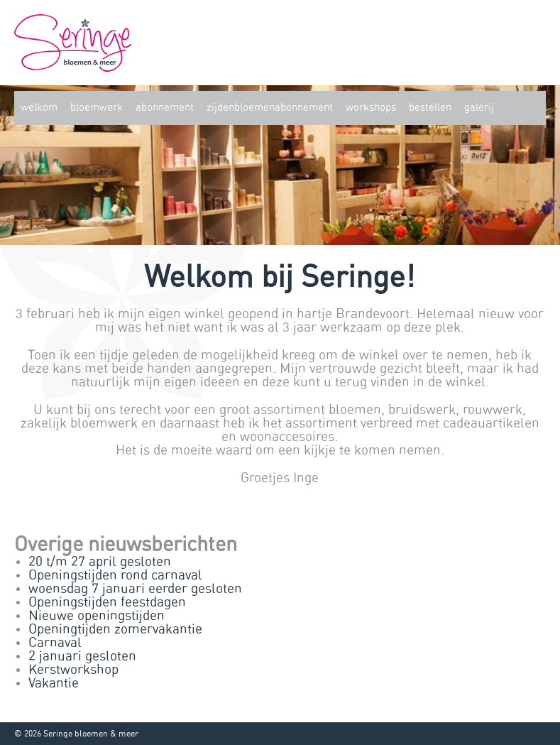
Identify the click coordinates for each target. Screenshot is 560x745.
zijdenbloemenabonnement (270, 108)
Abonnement (165, 108)
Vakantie (54, 684)
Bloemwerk (97, 108)
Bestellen (430, 108)
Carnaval (55, 643)
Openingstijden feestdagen (107, 603)
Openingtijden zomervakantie (115, 630)
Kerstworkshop (73, 670)
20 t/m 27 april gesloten (100, 562)
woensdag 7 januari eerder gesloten (135, 589)
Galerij (479, 108)
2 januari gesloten (82, 657)
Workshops (371, 108)
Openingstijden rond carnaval (115, 576)
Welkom (39, 108)
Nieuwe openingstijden (97, 616)
